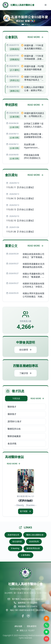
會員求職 (12, 444)
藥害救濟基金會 (33, 548)
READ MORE (36, 37)
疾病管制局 (34, 542)
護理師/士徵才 (15, 421)
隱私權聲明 (32, 626)
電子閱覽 (26, 511)
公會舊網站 (26, 555)
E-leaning (15, 548)
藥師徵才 (12, 414)
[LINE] (46, 632)
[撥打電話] (46, 625)
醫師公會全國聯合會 (35, 535)
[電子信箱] (46, 639)
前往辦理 (26, 350)
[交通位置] (46, 619)
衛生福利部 (17, 542)
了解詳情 (26, 373)
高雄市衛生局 (13, 535)
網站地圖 (18, 626)
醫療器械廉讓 (14, 436)
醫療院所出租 (14, 429)
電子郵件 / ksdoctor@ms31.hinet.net (28, 599)
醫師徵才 (12, 407)
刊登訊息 (16, 398)
